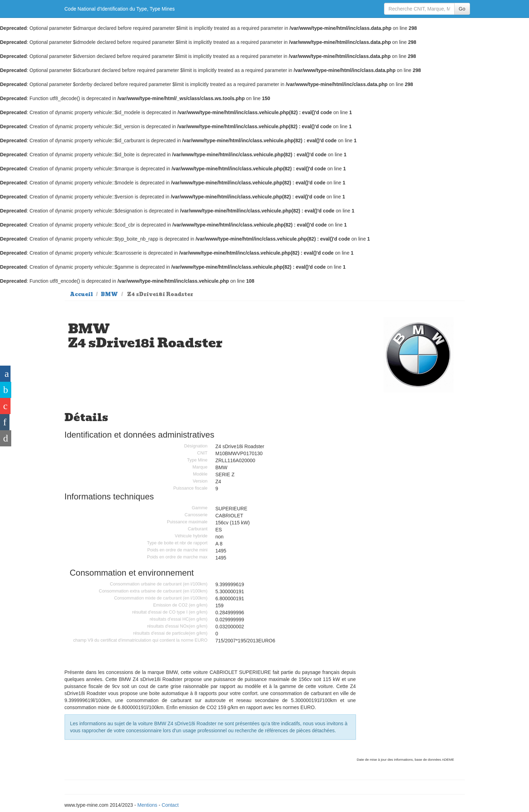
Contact (170, 805)
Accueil (81, 294)
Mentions (147, 805)
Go (462, 9)
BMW (109, 294)
